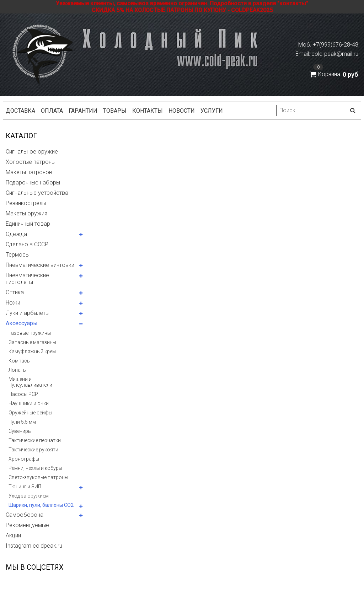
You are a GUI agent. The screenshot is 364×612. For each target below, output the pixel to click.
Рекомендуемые (27, 525)
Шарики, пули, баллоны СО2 (41, 505)
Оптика (15, 292)
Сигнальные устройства (37, 193)
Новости (182, 111)
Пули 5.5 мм (22, 422)
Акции (13, 535)
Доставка (20, 111)
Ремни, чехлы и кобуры (35, 468)
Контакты (148, 111)
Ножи (13, 303)
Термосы (18, 255)
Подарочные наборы (33, 182)
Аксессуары (22, 323)
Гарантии (83, 111)
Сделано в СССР (27, 244)
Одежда (16, 234)
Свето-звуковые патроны (38, 477)
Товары (115, 111)
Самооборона (25, 515)
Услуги (212, 111)
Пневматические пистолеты (27, 279)
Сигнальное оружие (32, 152)
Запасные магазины (32, 342)
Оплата (52, 111)
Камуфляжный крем (32, 351)
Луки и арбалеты (28, 313)
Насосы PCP (23, 394)
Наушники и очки (29, 403)
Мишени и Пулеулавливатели (30, 382)
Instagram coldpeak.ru (34, 546)
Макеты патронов (29, 172)
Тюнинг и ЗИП (25, 487)
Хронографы (24, 459)
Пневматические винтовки (40, 265)
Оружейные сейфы (30, 413)
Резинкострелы (26, 203)
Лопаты (18, 370)
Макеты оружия (26, 213)
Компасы (20, 361)
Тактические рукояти (33, 450)
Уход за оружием (29, 496)
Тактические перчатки (35, 440)
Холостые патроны (31, 162)
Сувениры (20, 431)
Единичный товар (28, 224)
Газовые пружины (30, 333)
